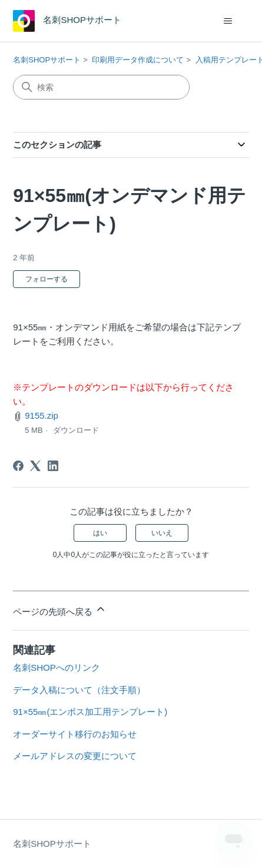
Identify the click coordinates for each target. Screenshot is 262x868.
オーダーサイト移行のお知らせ (75, 734)
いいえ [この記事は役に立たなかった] (162, 533)
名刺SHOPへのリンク (57, 667)
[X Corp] (35, 466)
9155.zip (42, 415)
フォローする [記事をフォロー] (47, 279)
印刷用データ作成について (138, 60)
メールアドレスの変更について (75, 756)
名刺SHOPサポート (47, 60)
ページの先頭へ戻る (60, 610)
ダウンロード (76, 430)
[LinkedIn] (53, 466)
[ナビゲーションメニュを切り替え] (228, 21)
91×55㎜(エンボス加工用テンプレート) (90, 712)
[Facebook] (18, 466)
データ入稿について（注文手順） (79, 690)
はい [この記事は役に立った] (100, 533)
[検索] (101, 87)
